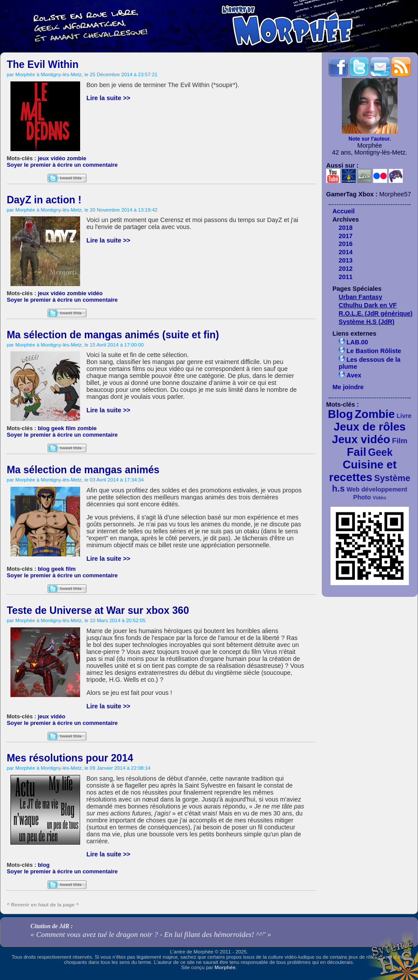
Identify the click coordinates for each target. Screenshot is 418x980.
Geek (380, 452)
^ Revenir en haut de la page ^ (43, 905)
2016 (346, 244)
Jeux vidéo (361, 439)
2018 (346, 228)
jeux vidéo (52, 158)
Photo (362, 497)
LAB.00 (357, 342)
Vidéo (379, 498)
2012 (346, 269)
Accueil (343, 211)
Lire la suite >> (108, 98)
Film (400, 441)
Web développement (377, 489)
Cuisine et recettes (363, 471)
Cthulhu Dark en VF (368, 305)
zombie (77, 158)
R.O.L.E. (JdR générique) (376, 313)
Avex (354, 375)
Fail (357, 452)
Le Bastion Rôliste (374, 351)
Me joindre (348, 387)
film (71, 428)
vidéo (95, 293)
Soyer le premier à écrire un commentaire (62, 165)
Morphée (225, 967)
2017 (346, 236)
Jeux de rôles (370, 427)
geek (58, 428)
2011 (346, 277)
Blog (340, 414)
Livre (404, 416)
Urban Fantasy (361, 297)
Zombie (375, 414)
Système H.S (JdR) (367, 322)
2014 (346, 252)
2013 (346, 260)
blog (44, 428)
